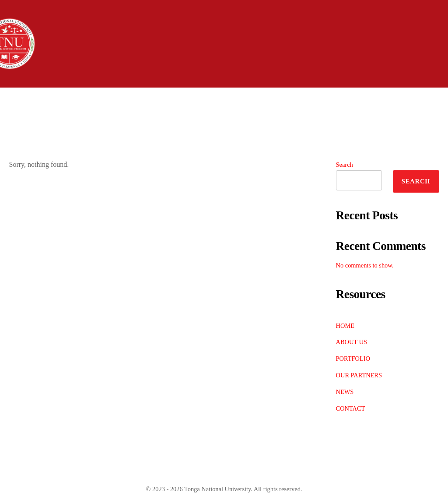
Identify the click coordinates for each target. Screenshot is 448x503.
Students (294, 99)
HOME (345, 326)
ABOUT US (352, 342)
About (80, 99)
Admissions (147, 99)
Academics (222, 99)
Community (368, 99)
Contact (103, 123)
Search (345, 165)
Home (26, 99)
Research (35, 123)
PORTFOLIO (353, 359)
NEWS (345, 392)
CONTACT (351, 408)
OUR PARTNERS (359, 375)
